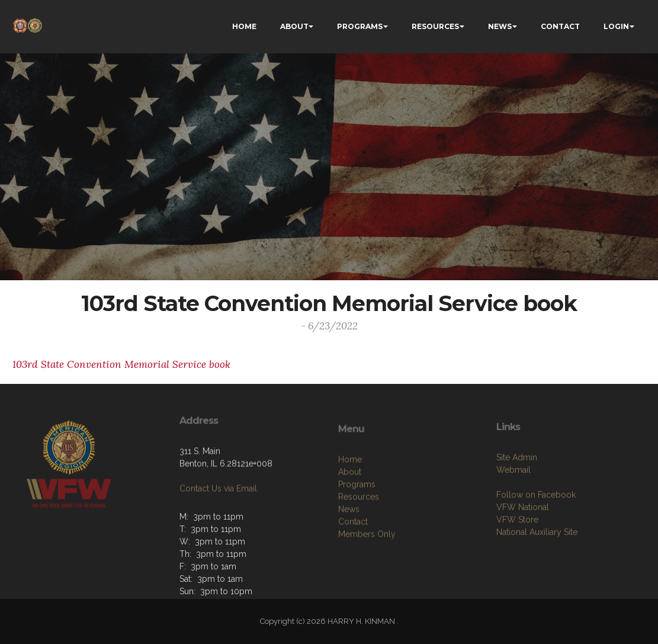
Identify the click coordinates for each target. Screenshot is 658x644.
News (349, 547)
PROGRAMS (360, 26)
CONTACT (560, 26)
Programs (357, 522)
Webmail (513, 504)
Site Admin (517, 491)
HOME (244, 26)
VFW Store (517, 553)
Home (350, 497)
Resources (359, 534)
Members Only (367, 572)
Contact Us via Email (218, 511)
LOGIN (616, 26)
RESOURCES (435, 26)
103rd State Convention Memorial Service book (121, 364)
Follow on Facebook (536, 528)
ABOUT (294, 26)
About (350, 510)
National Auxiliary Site (537, 566)
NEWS (500, 26)
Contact (353, 559)
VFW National (523, 541)
